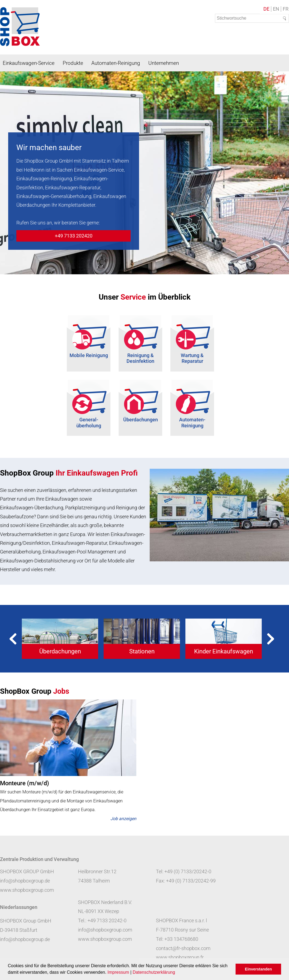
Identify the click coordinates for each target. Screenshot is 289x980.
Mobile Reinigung (89, 355)
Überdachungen (141, 420)
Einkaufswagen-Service (29, 63)
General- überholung (89, 423)
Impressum (118, 972)
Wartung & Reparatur (192, 358)
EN (276, 9)
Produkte (73, 63)
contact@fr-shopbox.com (183, 948)
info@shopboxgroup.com (105, 930)
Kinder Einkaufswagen (224, 651)
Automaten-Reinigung (116, 63)
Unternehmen (164, 63)
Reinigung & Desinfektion (140, 358)
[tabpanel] (60, 639)
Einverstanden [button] (258, 969)
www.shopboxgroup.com (27, 890)
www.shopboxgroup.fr (180, 957)
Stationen (142, 651)
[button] (177, 973)
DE (266, 9)
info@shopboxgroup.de (25, 881)
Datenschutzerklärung (154, 972)
